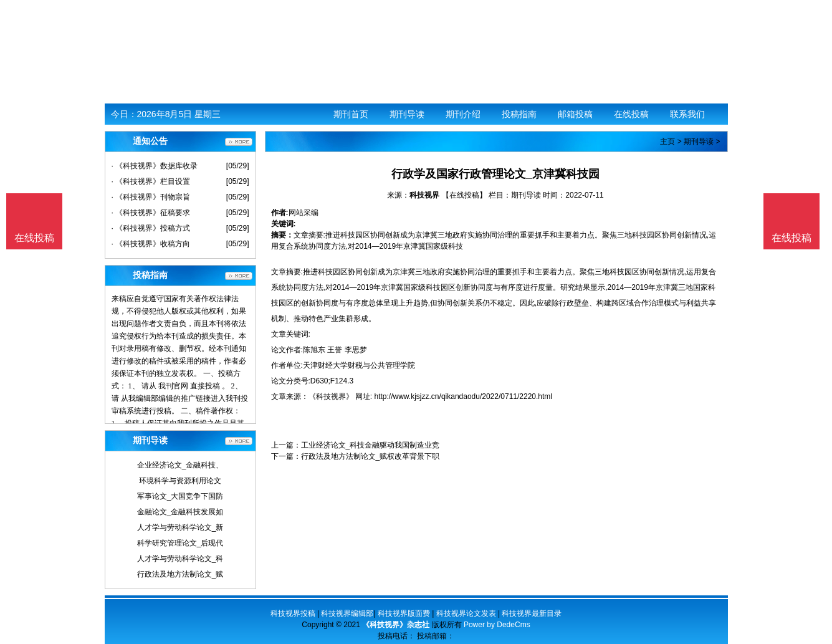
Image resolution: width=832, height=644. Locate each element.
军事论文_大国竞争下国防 (180, 496)
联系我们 (687, 114)
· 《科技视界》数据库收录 (155, 166)
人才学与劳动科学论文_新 (180, 527)
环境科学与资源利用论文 (180, 481)
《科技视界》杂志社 (396, 625)
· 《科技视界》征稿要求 (151, 213)
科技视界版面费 (404, 613)
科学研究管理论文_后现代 (180, 543)
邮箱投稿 (575, 114)
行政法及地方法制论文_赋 (180, 574)
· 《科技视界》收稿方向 (151, 244)
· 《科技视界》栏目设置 (151, 181)
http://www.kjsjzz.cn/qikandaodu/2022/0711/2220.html (464, 396)
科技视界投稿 (293, 613)
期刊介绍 (463, 114)
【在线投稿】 (464, 195)
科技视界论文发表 (466, 613)
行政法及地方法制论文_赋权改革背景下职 (371, 456)
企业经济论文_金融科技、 (180, 465)
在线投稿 (631, 114)
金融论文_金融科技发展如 (180, 512)
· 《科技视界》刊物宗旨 (151, 197)
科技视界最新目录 (532, 613)
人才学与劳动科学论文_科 (180, 559)
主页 (667, 142)
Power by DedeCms (497, 625)
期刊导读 (407, 114)
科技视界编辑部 (347, 613)
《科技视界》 (331, 396)
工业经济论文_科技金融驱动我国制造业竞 (371, 445)
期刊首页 (351, 114)
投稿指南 (519, 114)
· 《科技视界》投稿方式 (151, 228)
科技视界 (424, 195)
